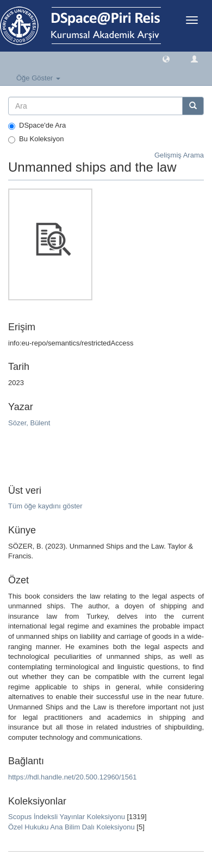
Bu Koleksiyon (36, 139)
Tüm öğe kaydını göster (45, 506)
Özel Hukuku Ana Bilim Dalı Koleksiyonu (71, 827)
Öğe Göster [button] (38, 78)
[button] (166, 58)
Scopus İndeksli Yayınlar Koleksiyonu (67, 817)
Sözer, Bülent (29, 423)
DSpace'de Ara (37, 125)
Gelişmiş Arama (179, 155)
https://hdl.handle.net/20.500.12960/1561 (72, 777)
